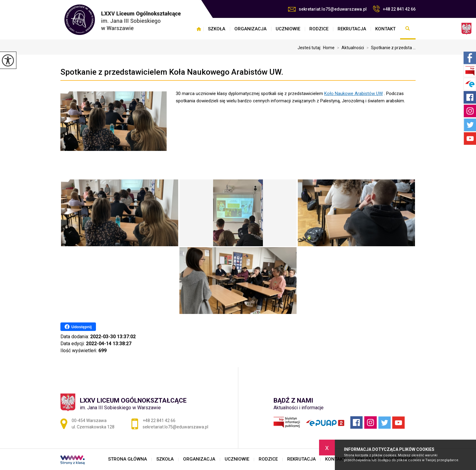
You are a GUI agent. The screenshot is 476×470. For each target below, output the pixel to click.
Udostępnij (78, 327)
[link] (354, 94)
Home (329, 48)
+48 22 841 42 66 (394, 9)
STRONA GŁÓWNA (199, 29)
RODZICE (319, 29)
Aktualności (349, 48)
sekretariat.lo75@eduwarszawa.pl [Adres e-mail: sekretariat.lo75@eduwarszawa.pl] (175, 427)
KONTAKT (385, 29)
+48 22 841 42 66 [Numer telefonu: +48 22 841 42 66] (159, 421)
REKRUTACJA (352, 29)
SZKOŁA (217, 29)
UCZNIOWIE (288, 29)
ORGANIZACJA (250, 29)
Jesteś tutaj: (310, 48)
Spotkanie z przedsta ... (390, 48)
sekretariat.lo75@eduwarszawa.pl (327, 9)
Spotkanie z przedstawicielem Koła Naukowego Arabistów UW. (172, 72)
